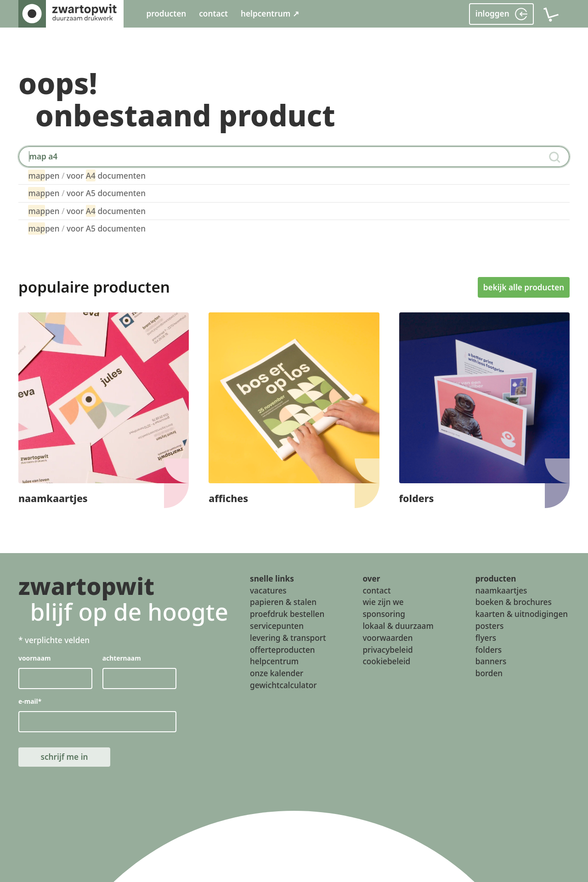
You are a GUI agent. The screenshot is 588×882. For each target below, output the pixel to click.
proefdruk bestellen (287, 614)
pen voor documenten (87, 175)
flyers (486, 637)
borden (489, 673)
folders (489, 649)
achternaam (122, 658)
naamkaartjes (501, 590)
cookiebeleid (386, 661)
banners (491, 661)
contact (213, 14)
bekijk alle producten (524, 287)
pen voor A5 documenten (87, 193)
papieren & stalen (283, 602)
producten (166, 14)
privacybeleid (387, 649)
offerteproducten (283, 649)
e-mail (30, 701)
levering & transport (288, 637)
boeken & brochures (514, 602)
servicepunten (277, 626)
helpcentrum (274, 661)
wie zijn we (383, 602)
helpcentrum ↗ (270, 14)
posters (490, 626)
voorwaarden (387, 637)
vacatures (268, 590)
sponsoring (384, 614)
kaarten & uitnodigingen (522, 614)
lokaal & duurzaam (398, 626)
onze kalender (277, 673)
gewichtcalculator (283, 685)
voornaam (34, 658)
